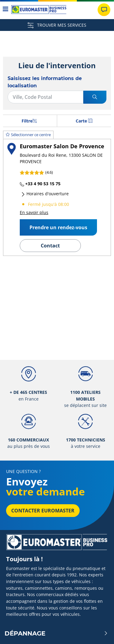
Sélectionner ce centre (28, 135)
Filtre (29, 121)
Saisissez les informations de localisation (45, 82)
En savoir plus (34, 212)
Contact (50, 246)
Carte (84, 121)
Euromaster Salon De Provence (62, 146)
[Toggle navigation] (6, 10)
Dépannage (56, 633)
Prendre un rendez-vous (58, 227)
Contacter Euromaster (43, 511)
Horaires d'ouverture (45, 194)
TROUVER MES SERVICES (57, 25)
